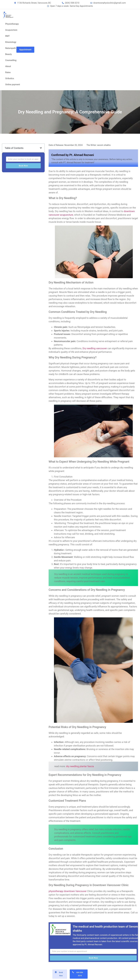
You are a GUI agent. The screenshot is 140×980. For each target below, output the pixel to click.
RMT (7, 36)
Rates (8, 72)
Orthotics (10, 78)
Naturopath (11, 48)
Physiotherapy (12, 24)
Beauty (9, 54)
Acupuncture (11, 30)
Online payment (13, 84)
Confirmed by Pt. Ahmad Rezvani (72, 155)
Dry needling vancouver (95, 348)
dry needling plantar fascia (80, 766)
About (8, 66)
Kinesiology (11, 42)
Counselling (11, 60)
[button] (41, 148)
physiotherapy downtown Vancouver (68, 891)
